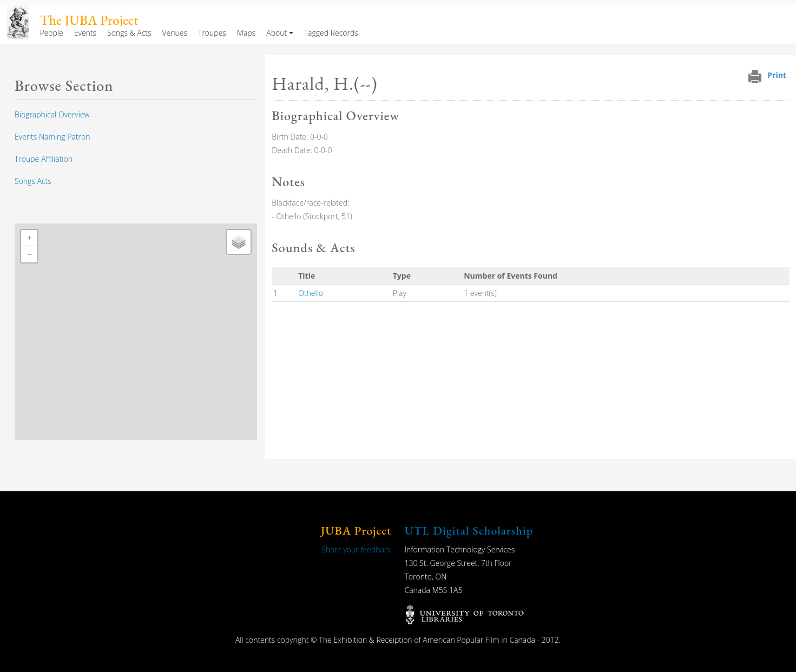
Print (777, 75)
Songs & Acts (129, 33)
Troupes (212, 33)
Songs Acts (33, 181)
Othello (311, 293)
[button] (29, 238)
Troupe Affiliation (44, 159)
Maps (246, 33)
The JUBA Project (89, 20)
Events (85, 33)
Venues (175, 33)
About (277, 33)
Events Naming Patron (52, 137)
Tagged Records (331, 33)
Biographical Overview (52, 114)
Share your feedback (356, 549)
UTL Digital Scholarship (469, 531)
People (51, 33)
